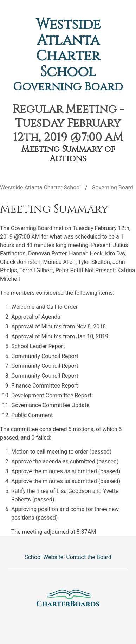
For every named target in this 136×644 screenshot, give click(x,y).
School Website (44, 557)
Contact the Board (89, 557)
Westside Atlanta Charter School (68, 48)
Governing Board (68, 87)
